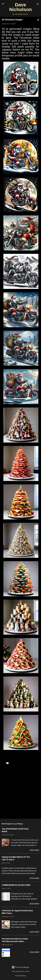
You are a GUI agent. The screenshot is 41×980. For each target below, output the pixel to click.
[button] (38, 20)
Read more (34, 850)
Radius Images (25, 971)
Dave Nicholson (20, 7)
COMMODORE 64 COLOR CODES (16, 885)
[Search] (38, 4)
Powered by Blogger (20, 967)
